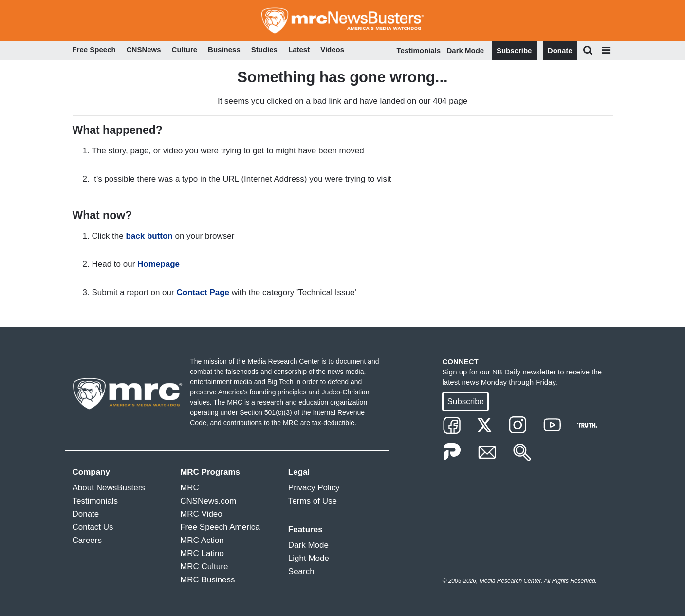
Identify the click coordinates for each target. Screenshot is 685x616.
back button (149, 236)
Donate (560, 50)
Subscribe (514, 50)
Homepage (158, 264)
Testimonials (419, 50)
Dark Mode (466, 50)
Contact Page (203, 292)
